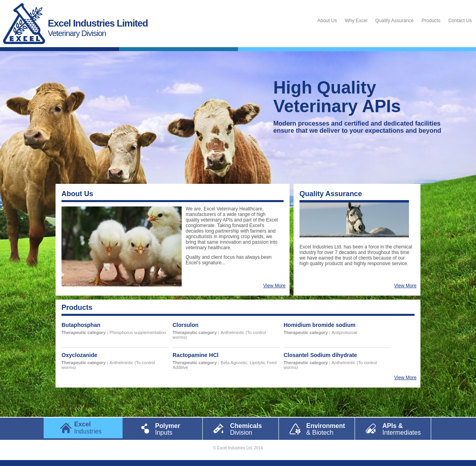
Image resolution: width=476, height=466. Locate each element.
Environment (322, 429)
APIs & (399, 429)
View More (274, 286)
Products (431, 21)
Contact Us (460, 21)
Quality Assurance (394, 21)
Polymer (171, 429)
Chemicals (246, 429)
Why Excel (356, 21)
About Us (327, 21)
